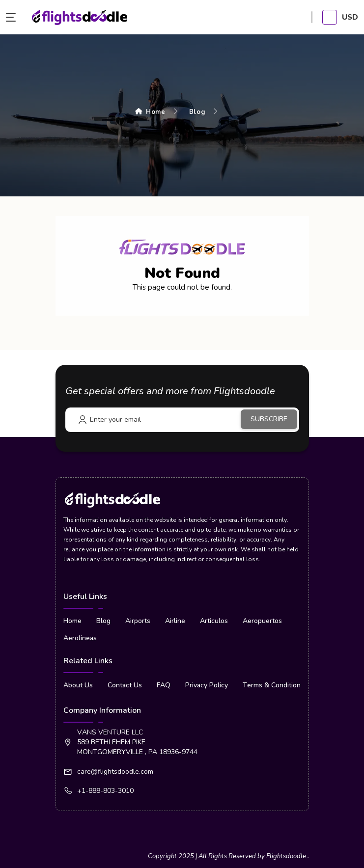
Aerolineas (80, 638)
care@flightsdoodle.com (115, 772)
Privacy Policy (207, 685)
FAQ (164, 685)
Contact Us (125, 685)
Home (150, 112)
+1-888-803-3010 (105, 791)
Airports (138, 621)
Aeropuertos (262, 621)
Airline (175, 621)
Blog (197, 112)
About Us (78, 685)
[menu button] (13, 17)
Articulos (214, 621)
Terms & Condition (272, 685)
